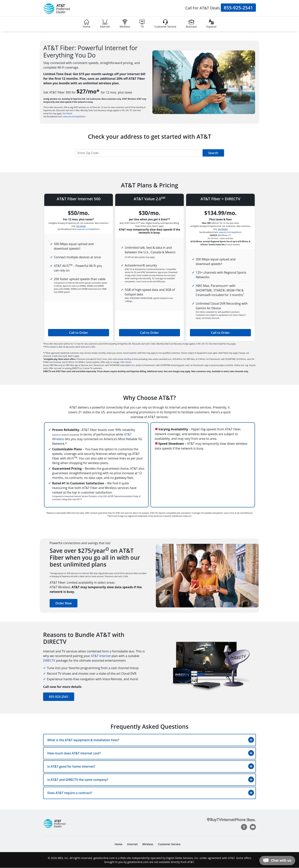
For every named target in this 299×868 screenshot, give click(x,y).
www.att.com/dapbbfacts (74, 116)
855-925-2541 (238, 8)
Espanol (211, 24)
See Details (67, 113)
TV (142, 24)
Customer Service (165, 24)
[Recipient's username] (139, 153)
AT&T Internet (101, 656)
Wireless (125, 24)
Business (191, 24)
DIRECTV (49, 660)
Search (213, 153)
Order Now (64, 603)
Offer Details (126, 362)
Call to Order (79, 333)
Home (87, 24)
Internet (105, 24)
